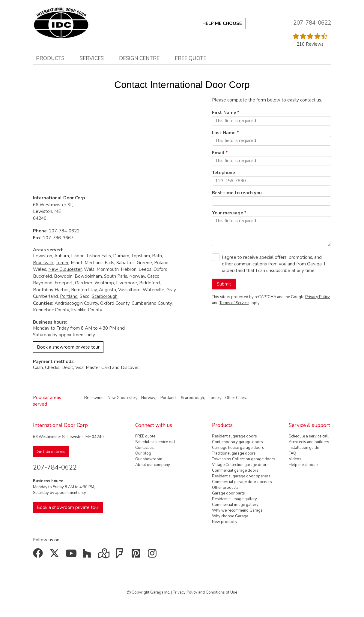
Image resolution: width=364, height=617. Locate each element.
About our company (153, 465)
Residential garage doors (234, 436)
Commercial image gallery (235, 505)
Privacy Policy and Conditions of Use (205, 592)
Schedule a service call (155, 442)
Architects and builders (309, 442)
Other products (225, 488)
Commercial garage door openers (242, 482)
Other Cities (236, 398)
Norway (137, 276)
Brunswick (43, 263)
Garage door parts (228, 493)
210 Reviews (310, 44)
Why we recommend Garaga (237, 510)
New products (224, 522)
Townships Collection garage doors (244, 459)
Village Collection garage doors (240, 465)
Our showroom (149, 459)
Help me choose (303, 465)
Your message (228, 213)
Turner (62, 263)
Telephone (224, 173)
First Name (224, 113)
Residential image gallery (234, 499)
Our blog (143, 453)
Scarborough (105, 296)
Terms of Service (234, 303)
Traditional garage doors (234, 453)
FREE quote (191, 58)
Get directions (51, 452)
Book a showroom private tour (68, 347)
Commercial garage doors (235, 470)
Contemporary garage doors (237, 442)
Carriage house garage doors (238, 448)
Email (218, 153)
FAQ (292, 453)
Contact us (145, 448)
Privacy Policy (318, 297)
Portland (69, 296)
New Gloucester (65, 269)
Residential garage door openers (241, 476)
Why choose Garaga (230, 516)
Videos (295, 459)
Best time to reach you (237, 193)
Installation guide (304, 448)
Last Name (224, 133)
